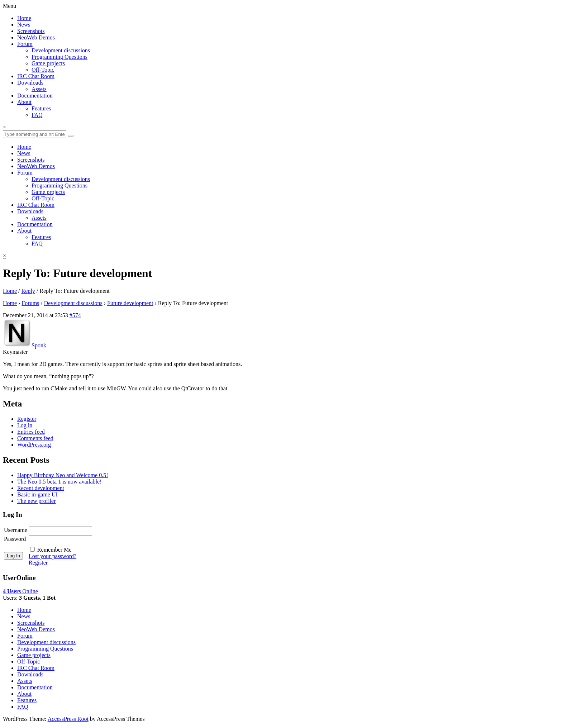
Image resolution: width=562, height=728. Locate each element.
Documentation (35, 96)
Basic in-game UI (37, 494)
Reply (28, 291)
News (24, 25)
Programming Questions (59, 57)
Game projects (48, 63)
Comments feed (35, 438)
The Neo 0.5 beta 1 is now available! (59, 482)
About (24, 102)
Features (41, 108)
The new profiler (37, 501)
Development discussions (61, 50)
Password (15, 539)
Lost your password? (53, 556)
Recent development (41, 488)
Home (24, 18)
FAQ (37, 115)
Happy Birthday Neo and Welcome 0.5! (63, 475)
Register (27, 419)
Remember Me (54, 550)
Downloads (30, 83)
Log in (25, 425)
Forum (25, 44)
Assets (39, 89)
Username (16, 530)
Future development (130, 303)
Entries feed (31, 432)
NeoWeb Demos (36, 37)
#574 (75, 315)
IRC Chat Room (36, 76)
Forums (30, 303)
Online (20, 591)
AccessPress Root (68, 719)
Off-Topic (43, 70)
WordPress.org (34, 445)
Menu (9, 6)
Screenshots (31, 31)
